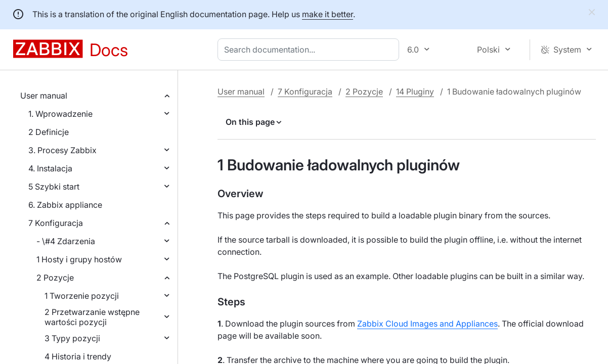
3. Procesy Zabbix (62, 150)
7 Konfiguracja (56, 223)
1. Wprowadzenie (60, 114)
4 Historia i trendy (78, 356)
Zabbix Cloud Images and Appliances (427, 324)
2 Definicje (49, 132)
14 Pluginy (415, 92)
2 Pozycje (55, 278)
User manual (44, 96)
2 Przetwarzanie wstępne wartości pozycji (92, 317)
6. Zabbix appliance (65, 205)
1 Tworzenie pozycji (82, 296)
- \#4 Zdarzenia (66, 241)
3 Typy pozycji (72, 338)
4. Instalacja (50, 168)
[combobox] (310, 50)
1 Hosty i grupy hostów (79, 259)
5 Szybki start (54, 187)
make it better (328, 14)
